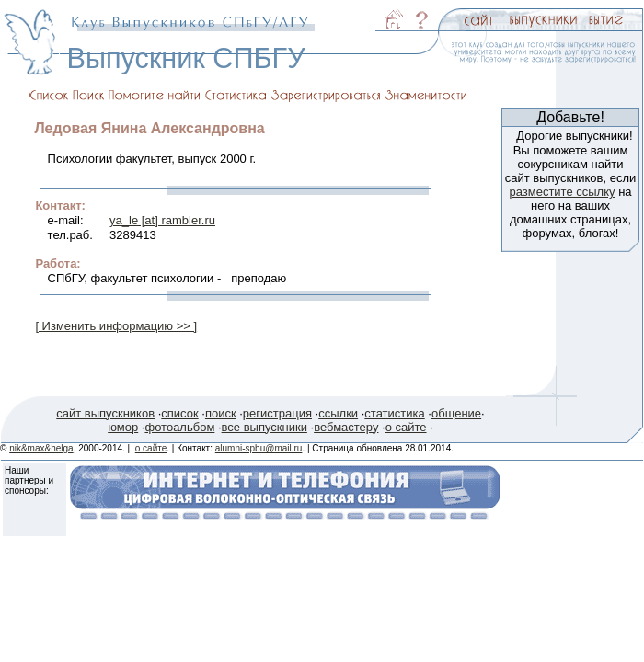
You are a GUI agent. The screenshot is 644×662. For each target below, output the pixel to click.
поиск (221, 413)
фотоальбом (179, 427)
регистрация (277, 413)
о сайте (406, 427)
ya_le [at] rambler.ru (162, 220)
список (179, 413)
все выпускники (264, 427)
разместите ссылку (562, 192)
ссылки (338, 413)
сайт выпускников (105, 413)
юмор (123, 427)
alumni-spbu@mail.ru (259, 448)
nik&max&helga (41, 448)
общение (456, 413)
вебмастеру (346, 427)
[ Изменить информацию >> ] (116, 326)
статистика (394, 413)
